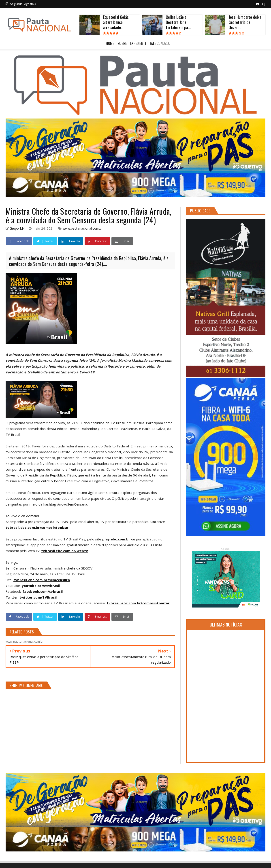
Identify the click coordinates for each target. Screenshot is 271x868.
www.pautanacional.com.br (83, 228)
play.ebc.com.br (116, 539)
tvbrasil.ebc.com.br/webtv (65, 551)
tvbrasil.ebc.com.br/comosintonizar (37, 527)
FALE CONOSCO (160, 43)
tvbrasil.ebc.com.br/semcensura (42, 580)
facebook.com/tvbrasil (43, 591)
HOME (110, 43)
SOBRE (122, 43)
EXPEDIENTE (138, 43)
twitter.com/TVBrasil (38, 597)
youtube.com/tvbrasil (41, 586)
